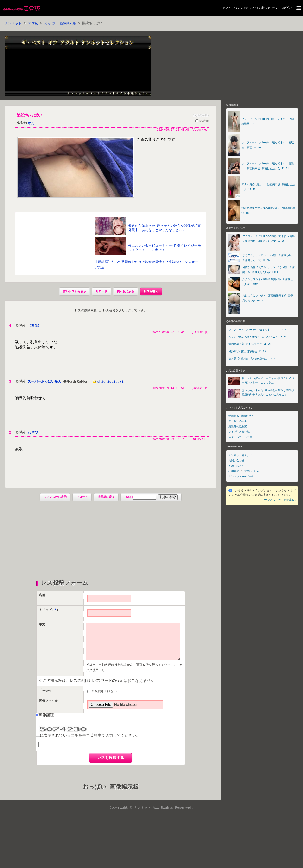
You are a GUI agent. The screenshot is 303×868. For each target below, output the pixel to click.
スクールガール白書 (240, 438)
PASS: (140, 498)
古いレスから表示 (75, 292)
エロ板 (33, 24)
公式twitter (252, 472)
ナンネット (13, 24)
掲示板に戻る (126, 292)
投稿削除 (202, 122)
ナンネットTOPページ (241, 478)
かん (31, 124)
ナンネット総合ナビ (240, 456)
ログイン (286, 8)
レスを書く (151, 292)
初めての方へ (236, 467)
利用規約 (234, 472)
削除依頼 (200, 116)
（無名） (34, 326)
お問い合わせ (236, 462)
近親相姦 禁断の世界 (241, 417)
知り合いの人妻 (238, 422)
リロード (101, 292)
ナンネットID (231, 8)
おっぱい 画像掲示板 (60, 24)
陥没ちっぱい (29, 116)
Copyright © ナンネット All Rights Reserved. (151, 817)
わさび (33, 433)
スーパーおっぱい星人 (44, 382)
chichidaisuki (108, 382)
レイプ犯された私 (239, 433)
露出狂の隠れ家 (238, 428)
